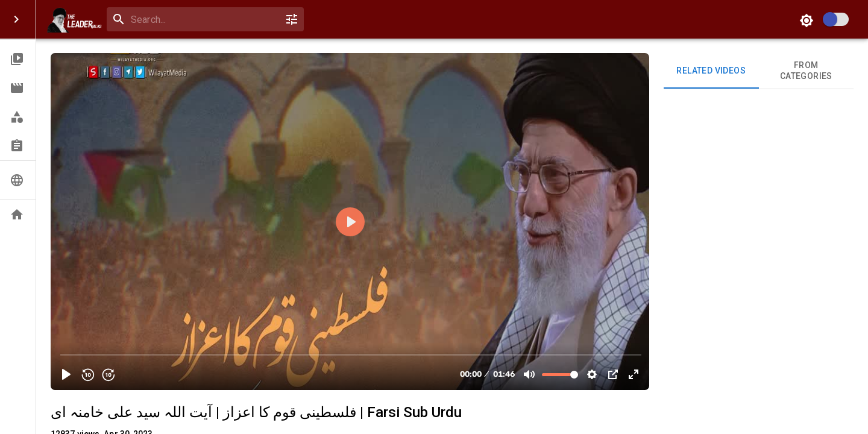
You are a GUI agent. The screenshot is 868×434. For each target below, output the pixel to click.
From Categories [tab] (807, 71)
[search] (203, 20)
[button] (18, 59)
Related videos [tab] (711, 71)
